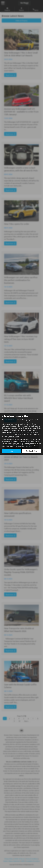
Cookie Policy (14, 436)
